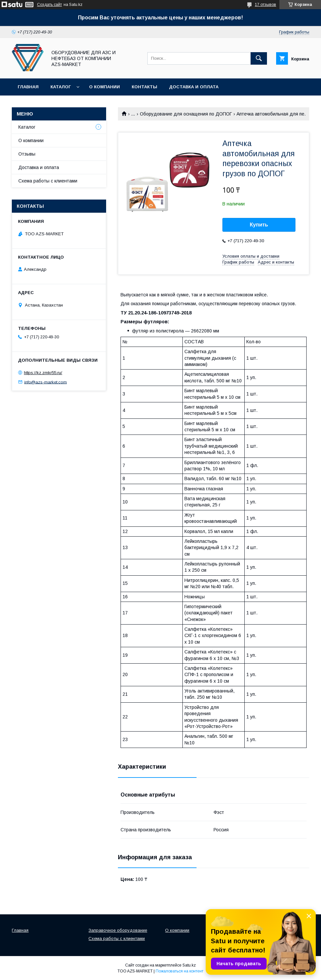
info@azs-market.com (46, 382)
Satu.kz (189, 965)
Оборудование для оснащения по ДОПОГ (186, 114)
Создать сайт (49, 5)
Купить (259, 225)
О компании (104, 87)
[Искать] (259, 58)
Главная (28, 87)
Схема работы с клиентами (48, 181)
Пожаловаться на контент (179, 971)
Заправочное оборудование (118, 930)
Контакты (144, 87)
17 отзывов (265, 5)
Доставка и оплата (194, 87)
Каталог (61, 87)
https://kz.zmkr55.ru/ (43, 373)
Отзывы (27, 154)
